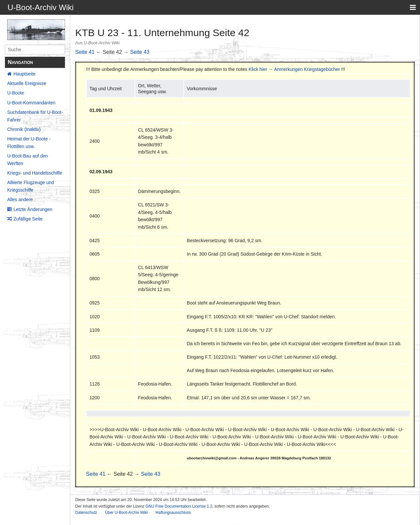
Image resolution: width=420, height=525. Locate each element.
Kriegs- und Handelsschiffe (35, 173)
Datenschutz (86, 513)
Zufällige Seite (28, 219)
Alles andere (20, 199)
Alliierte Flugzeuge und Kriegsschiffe (31, 186)
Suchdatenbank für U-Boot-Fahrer (35, 116)
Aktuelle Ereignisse (27, 83)
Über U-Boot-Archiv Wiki (126, 513)
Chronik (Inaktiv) (24, 129)
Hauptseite (24, 74)
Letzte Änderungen (33, 209)
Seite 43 (140, 52)
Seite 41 (85, 52)
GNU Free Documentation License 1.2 (179, 506)
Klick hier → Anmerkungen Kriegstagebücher (294, 69)
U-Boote (16, 93)
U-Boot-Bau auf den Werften (28, 159)
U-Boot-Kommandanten (31, 103)
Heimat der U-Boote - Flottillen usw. (29, 142)
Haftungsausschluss (173, 513)
